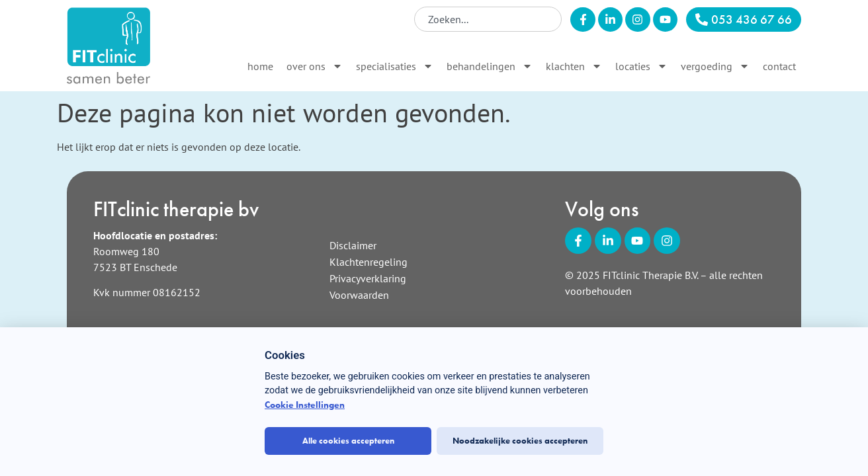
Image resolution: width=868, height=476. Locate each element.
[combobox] (488, 19)
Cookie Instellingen (305, 405)
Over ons (315, 66)
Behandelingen (490, 66)
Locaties (641, 66)
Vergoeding (715, 66)
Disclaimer (353, 245)
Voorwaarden (359, 295)
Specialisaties (395, 66)
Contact (779, 66)
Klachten (574, 66)
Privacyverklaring (368, 278)
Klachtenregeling (369, 262)
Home (260, 66)
